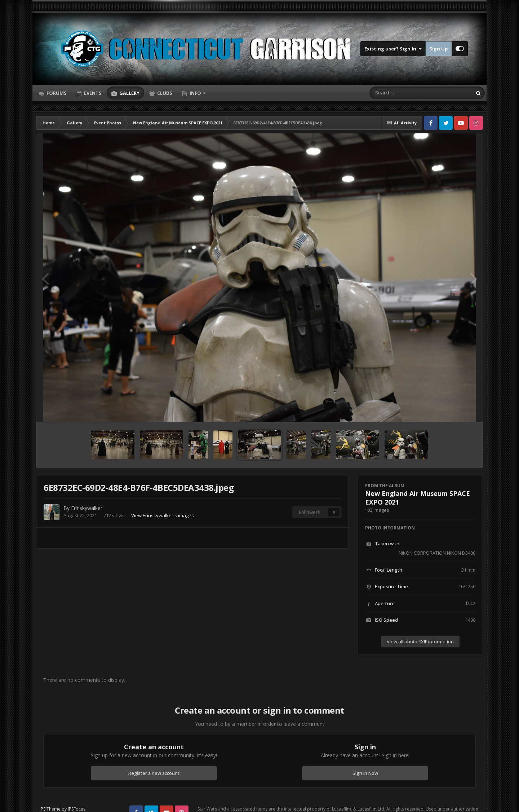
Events (92, 93)
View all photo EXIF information (420, 642)
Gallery (129, 93)
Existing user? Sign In (393, 49)
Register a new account (154, 773)
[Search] (402, 93)
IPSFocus (77, 809)
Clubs (164, 93)
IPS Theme (50, 809)
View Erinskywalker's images (163, 515)
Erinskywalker (87, 508)
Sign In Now (365, 773)
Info (195, 93)
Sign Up (439, 49)
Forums (56, 93)
